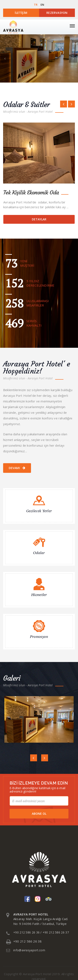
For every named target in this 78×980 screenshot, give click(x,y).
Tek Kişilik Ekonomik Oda (31, 193)
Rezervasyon (57, 13)
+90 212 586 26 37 (56, 932)
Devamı (17, 468)
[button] (5, 58)
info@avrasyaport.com (29, 950)
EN (42, 5)
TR (36, 5)
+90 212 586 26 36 (26, 932)
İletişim (21, 13)
